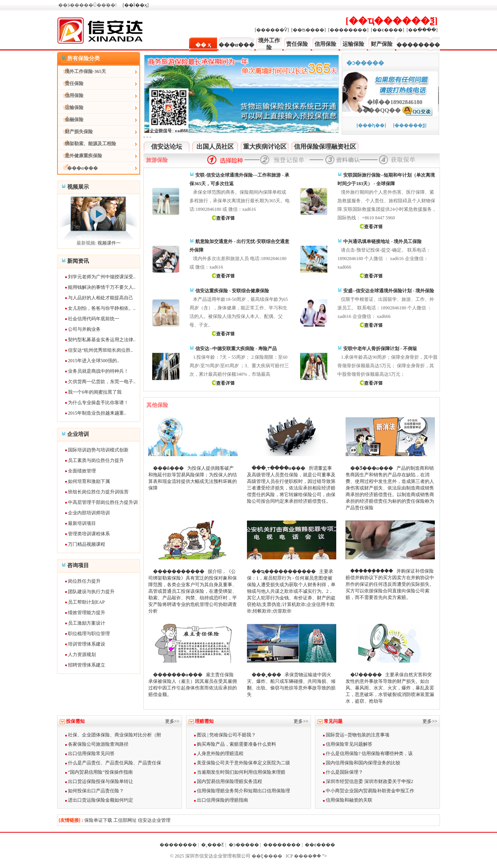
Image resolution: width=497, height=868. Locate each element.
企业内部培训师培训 (89, 513)
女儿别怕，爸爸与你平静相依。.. (102, 308)
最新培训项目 (82, 523)
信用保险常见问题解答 (348, 744)
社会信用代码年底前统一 (94, 319)
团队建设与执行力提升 (91, 592)
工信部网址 (125, 820)
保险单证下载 (98, 820)
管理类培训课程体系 (89, 534)
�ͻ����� (244, 845)
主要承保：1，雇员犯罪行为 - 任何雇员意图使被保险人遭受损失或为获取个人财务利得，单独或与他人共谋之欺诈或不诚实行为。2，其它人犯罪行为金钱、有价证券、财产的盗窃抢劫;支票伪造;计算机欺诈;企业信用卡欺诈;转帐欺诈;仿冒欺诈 (291, 591)
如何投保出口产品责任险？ (95, 791)
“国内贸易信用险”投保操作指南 (99, 772)
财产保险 (382, 44)
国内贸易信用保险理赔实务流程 (228, 781)
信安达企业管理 (154, 820)
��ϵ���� (321, 845)
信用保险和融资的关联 (348, 800)
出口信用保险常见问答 (90, 753)
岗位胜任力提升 (84, 581)
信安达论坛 (167, 147)
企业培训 (78, 434)
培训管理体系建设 (87, 644)
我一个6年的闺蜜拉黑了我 (95, 392)
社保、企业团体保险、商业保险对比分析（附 (113, 735)
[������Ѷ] (272, 30)
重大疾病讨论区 (265, 147)
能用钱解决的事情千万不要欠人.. (102, 287)
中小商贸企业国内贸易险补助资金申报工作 (369, 791)
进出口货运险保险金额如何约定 (99, 800)
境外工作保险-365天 (82, 71)
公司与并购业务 (84, 329)
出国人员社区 (215, 147)
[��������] (348, 30)
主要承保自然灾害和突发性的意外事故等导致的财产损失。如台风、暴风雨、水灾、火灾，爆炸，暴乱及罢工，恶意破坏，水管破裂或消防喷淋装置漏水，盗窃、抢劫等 (390, 688)
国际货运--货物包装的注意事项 (356, 735)
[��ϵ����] (388, 30)
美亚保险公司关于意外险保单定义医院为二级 (242, 763)
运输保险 (353, 44)
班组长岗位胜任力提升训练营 (98, 492)
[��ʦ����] (308, 30)
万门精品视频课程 (87, 544)
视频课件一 (109, 243)
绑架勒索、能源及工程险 (87, 144)
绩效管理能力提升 (87, 613)
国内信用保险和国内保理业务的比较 (362, 763)
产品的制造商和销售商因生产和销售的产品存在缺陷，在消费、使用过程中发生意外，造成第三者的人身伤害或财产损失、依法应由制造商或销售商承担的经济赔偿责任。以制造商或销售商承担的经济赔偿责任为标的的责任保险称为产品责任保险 (390, 488)
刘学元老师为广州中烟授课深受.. (102, 277)
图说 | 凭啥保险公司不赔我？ (225, 735)
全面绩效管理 (82, 471)
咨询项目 (78, 565)
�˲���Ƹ (213, 845)
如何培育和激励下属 (89, 481)
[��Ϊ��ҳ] (136, 5)
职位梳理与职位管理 (89, 634)
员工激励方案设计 (87, 623)
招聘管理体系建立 (87, 665)
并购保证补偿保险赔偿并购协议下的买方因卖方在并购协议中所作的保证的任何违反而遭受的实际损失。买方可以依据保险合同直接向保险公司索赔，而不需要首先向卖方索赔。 (390, 584)
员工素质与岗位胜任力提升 (96, 460)
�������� (418, 45)
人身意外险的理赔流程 (219, 753)
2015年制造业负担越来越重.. (97, 413)
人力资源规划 (82, 654)
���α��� (236, 45)
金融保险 (71, 120)
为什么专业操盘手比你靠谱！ (98, 403)
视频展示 (78, 187)
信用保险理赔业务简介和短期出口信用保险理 (242, 791)
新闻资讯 (78, 261)
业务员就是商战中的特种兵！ (98, 371)
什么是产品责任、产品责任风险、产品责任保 (113, 763)
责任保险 (297, 44)
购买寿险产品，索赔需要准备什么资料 (235, 744)
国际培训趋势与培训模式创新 (98, 450)
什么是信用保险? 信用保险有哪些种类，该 (368, 753)
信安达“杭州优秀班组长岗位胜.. (100, 350)
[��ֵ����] (422, 30)
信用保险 (325, 44)
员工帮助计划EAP (86, 602)
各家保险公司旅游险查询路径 (97, 744)
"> (324, 856)
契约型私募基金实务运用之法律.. (102, 340)
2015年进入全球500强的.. (94, 361)
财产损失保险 (75, 132)
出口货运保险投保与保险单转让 (99, 781)
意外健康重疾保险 (80, 156)
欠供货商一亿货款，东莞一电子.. (102, 382)
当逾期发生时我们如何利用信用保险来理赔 (240, 772)
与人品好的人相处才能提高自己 (101, 298)
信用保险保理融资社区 (325, 147)
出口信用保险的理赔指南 (221, 800)
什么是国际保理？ (343, 772)
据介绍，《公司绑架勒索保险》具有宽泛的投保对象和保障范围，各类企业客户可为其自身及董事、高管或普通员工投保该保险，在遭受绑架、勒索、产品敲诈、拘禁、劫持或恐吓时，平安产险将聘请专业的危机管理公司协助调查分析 (193, 591)
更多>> (172, 721)
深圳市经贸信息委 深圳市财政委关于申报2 (368, 781)
